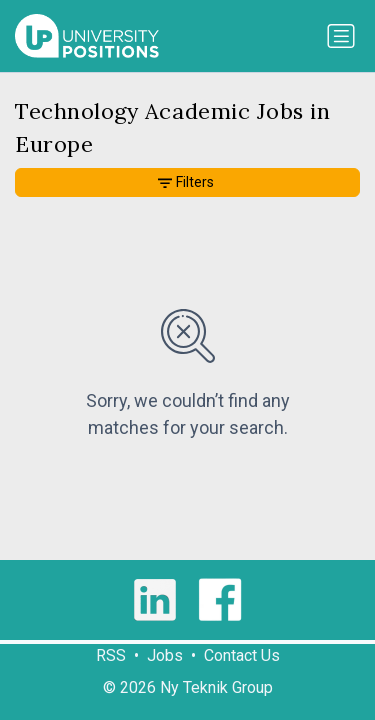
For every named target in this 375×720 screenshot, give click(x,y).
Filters (186, 182)
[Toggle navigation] (341, 36)
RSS (111, 655)
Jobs (165, 655)
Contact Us (242, 655)
